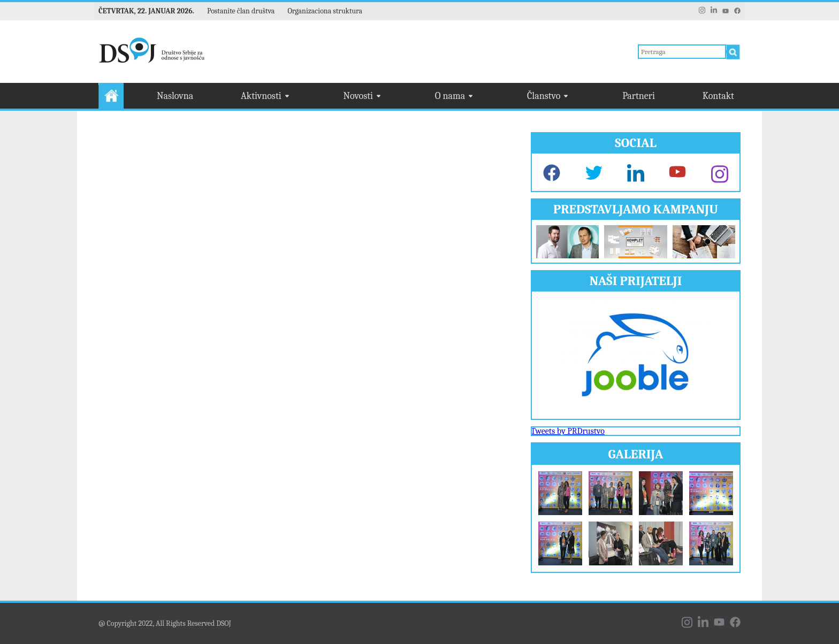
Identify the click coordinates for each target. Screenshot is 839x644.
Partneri (639, 96)
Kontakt (718, 96)
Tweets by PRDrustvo (568, 431)
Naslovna (175, 96)
